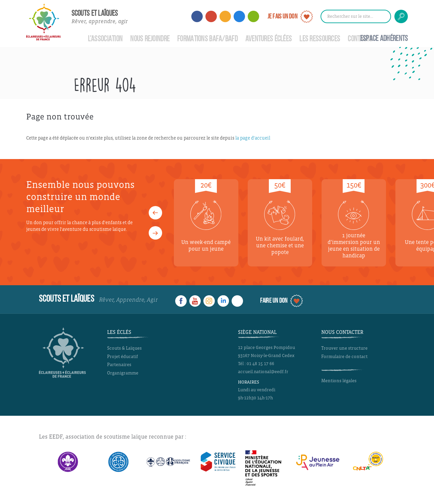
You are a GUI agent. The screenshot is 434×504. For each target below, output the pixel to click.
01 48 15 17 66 (260, 364)
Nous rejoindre (150, 39)
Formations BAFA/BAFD (207, 39)
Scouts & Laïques (124, 348)
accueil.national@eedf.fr (263, 372)
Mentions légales (339, 381)
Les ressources (320, 39)
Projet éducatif (123, 357)
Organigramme (123, 373)
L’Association (105, 39)
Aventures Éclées (269, 39)
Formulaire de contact (344, 357)
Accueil (76, 36)
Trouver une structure (344, 348)
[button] (155, 213)
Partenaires (119, 365)
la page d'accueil (253, 138)
